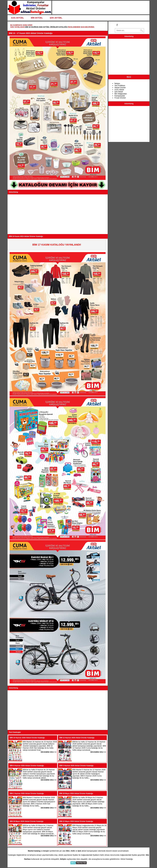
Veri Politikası (120, 86)
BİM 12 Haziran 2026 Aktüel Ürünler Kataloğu (77, 738)
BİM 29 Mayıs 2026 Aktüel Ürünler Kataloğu (76, 793)
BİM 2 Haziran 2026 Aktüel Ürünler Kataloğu (27, 793)
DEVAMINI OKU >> (49, 752)
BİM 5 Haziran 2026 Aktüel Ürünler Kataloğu (76, 766)
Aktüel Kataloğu (127, 859)
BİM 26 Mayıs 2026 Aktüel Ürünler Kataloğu (27, 821)
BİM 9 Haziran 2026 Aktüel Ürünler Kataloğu (27, 766)
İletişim (117, 83)
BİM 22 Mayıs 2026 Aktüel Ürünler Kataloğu (76, 821)
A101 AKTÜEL (17, 18)
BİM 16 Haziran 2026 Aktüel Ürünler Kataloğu (46, 27)
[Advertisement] (58, 214)
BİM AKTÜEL (37, 18)
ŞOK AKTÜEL (56, 18)
